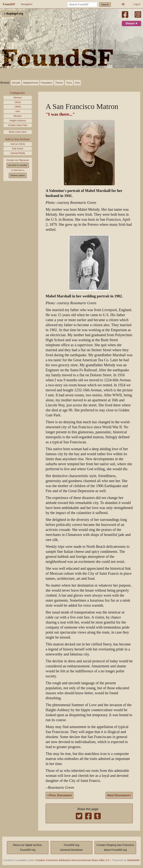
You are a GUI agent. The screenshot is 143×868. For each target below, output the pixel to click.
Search (105, 5)
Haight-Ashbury (18, 121)
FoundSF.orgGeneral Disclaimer (71, 847)
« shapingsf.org (13, 14)
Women (18, 98)
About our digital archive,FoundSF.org (28, 847)
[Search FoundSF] (82, 4)
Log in (137, 4)
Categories (17, 93)
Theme (59, 83)
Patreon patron (18, 175)
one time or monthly (18, 165)
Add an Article (18, 144)
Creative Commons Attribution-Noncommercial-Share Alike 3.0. (73, 860)
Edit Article (18, 149)
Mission (18, 116)
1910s (18, 102)
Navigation (27, 4)
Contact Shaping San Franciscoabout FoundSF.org (115, 847)
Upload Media (18, 153)
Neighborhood (31, 83)
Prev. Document (59, 795)
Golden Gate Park (18, 125)
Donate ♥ (131, 23)
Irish (18, 111)
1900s (18, 107)
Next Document (119, 795)
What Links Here (18, 132)
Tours (69, 83)
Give (77, 83)
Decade (16, 83)
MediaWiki (133, 860)
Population (47, 83)
